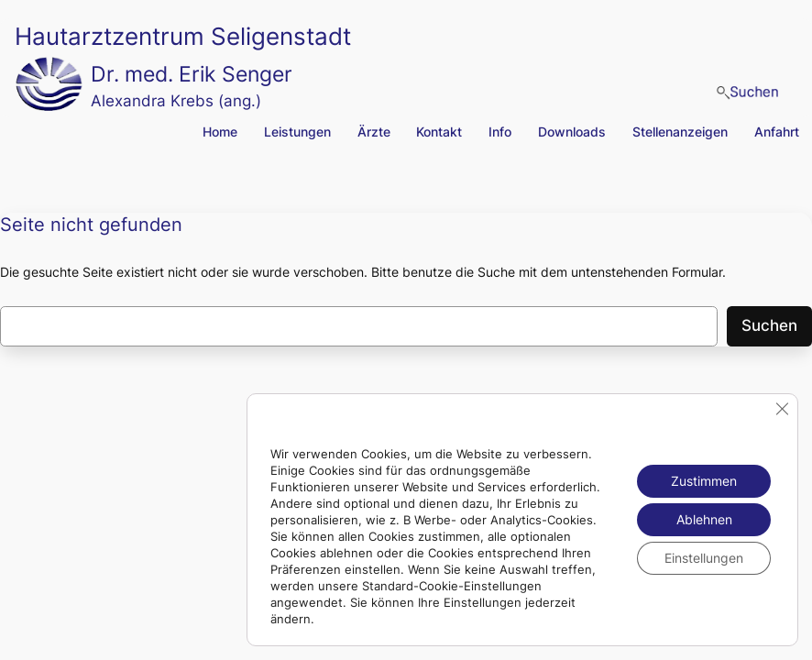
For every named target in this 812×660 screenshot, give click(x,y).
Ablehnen (704, 519)
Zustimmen (704, 481)
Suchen (769, 325)
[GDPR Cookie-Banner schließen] (782, 409)
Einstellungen (704, 558)
